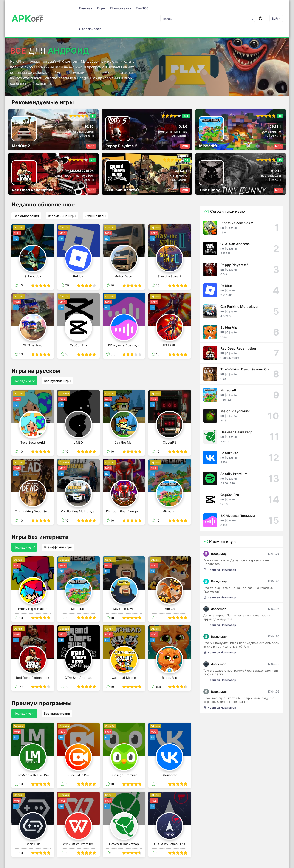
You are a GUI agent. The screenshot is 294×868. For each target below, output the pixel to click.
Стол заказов (138, 8)
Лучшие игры (95, 195)
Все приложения (57, 693)
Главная (59, 8)
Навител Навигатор (220, 549)
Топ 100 (116, 8)
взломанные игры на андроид (59, 46)
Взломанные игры (62, 195)
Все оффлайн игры (58, 526)
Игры (75, 8)
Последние (24, 360)
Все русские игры (57, 360)
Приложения (94, 8)
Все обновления (26, 195)
